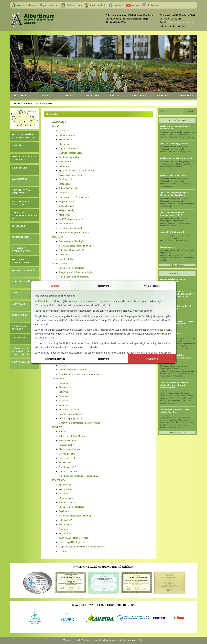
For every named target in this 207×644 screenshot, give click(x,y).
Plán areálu (64, 144)
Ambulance (64, 529)
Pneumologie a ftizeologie (71, 241)
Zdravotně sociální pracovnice (73, 538)
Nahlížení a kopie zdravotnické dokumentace (81, 374)
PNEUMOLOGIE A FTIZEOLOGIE (20, 203)
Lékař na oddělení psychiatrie (174, 143)
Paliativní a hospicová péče (72, 250)
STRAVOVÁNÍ (18, 304)
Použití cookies (66, 224)
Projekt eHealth (66, 201)
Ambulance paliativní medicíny (74, 277)
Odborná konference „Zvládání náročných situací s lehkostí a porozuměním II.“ (174, 385)
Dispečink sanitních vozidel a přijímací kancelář (82, 547)
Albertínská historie (68, 188)
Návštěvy (63, 401)
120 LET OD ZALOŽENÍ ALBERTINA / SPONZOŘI (24, 136)
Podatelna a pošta (67, 502)
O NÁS (44, 96)
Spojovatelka (65, 485)
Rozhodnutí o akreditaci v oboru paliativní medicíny (175, 411)
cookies (159, 330)
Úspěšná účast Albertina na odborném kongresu (172, 280)
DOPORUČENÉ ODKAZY (24, 362)
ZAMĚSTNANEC (20, 179)
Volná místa (64, 405)
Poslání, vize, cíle (67, 440)
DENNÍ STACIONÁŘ (21, 282)
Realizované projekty (69, 157)
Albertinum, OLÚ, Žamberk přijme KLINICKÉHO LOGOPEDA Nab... (177, 238)
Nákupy (63, 365)
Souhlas (55, 286)
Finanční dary (65, 387)
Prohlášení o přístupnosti (71, 219)
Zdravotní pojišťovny (69, 409)
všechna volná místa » (177, 265)
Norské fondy (65, 162)
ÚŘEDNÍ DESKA (20, 168)
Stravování (64, 396)
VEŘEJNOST (139, 96)
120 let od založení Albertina (73, 436)
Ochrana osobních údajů (70, 153)
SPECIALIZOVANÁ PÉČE (24, 270)
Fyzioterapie (65, 533)
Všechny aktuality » (177, 432)
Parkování (64, 392)
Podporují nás (65, 193)
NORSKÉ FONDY (20, 337)
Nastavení (104, 286)
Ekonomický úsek (67, 498)
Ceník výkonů (66, 179)
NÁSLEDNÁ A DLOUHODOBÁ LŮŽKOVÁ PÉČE (24, 215)
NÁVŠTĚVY (17, 146)
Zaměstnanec (65, 463)
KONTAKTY (186, 96)
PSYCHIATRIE (19, 226)
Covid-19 (63, 131)
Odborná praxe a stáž (69, 471)
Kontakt (63, 432)
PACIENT (115, 96)
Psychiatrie (64, 255)
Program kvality (67, 445)
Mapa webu (47, 103)
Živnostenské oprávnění (70, 175)
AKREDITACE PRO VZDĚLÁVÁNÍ (21, 192)
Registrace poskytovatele (71, 228)
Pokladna (63, 383)
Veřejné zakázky (67, 210)
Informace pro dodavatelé (71, 414)
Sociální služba (66, 259)
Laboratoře (64, 166)
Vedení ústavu (66, 139)
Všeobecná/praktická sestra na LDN (177, 158)
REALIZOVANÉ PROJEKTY (19, 328)
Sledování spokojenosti (70, 449)
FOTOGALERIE (19, 315)
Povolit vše (152, 359)
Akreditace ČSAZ (67, 467)
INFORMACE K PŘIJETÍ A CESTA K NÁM (24, 158)
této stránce (44, 301)
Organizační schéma (69, 148)
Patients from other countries (73, 370)
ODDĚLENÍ (68, 96)
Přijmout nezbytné (55, 359)
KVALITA (162, 96)
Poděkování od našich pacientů (74, 197)
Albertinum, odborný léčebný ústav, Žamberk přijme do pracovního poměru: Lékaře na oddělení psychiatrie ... (177, 149)
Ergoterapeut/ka (167, 247)
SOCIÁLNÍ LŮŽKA (21, 237)
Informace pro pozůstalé (70, 418)
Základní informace (68, 135)
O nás (36, 103)
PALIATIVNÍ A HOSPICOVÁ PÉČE (21, 250)
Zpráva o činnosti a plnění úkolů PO (76, 170)
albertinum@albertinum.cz (180, 22)
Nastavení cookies (135, 640)
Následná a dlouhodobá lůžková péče (77, 246)
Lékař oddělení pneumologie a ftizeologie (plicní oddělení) (174, 194)
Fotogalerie (64, 184)
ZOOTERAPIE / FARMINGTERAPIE (21, 261)
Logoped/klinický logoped (172, 232)
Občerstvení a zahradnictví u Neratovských (80, 423)
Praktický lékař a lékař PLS (173, 175)
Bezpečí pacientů (67, 454)
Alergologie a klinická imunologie (75, 272)
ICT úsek (63, 551)
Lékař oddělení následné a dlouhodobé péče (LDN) (172, 214)
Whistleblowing (66, 206)
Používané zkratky (68, 458)
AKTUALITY (21, 96)
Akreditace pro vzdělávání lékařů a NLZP (79, 476)
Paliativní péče (66, 520)
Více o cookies (152, 286)
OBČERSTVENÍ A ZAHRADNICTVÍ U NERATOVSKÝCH (21, 351)
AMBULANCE (92, 96)
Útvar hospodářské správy (71, 542)
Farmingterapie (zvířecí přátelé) (74, 232)
